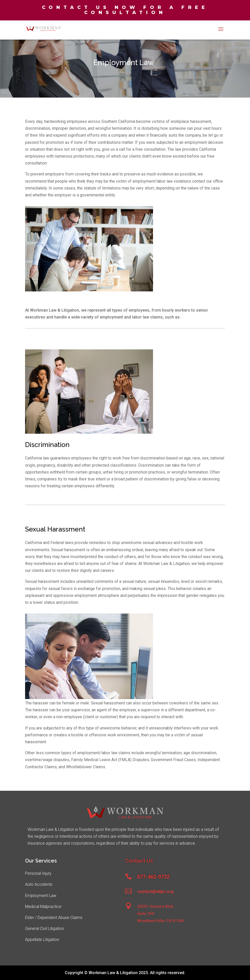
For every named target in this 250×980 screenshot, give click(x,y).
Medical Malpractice (43, 907)
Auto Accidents (39, 884)
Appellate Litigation (42, 940)
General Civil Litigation (45, 929)
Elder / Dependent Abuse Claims (54, 918)
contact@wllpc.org (155, 892)
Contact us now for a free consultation (125, 10)
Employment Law (41, 896)
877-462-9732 (153, 877)
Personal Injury (38, 873)
